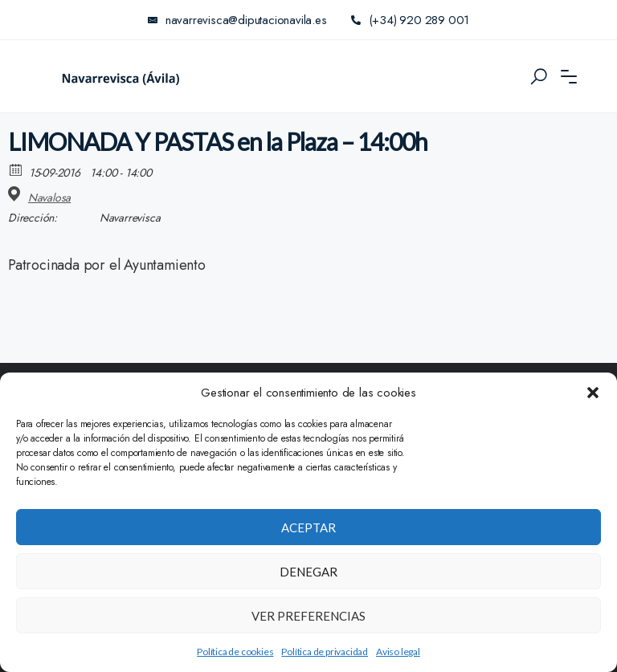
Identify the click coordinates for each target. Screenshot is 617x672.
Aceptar (308, 527)
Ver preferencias (308, 616)
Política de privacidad (325, 652)
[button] (593, 393)
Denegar (308, 572)
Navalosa (49, 198)
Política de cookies (235, 652)
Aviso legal (398, 652)
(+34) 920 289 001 (410, 20)
